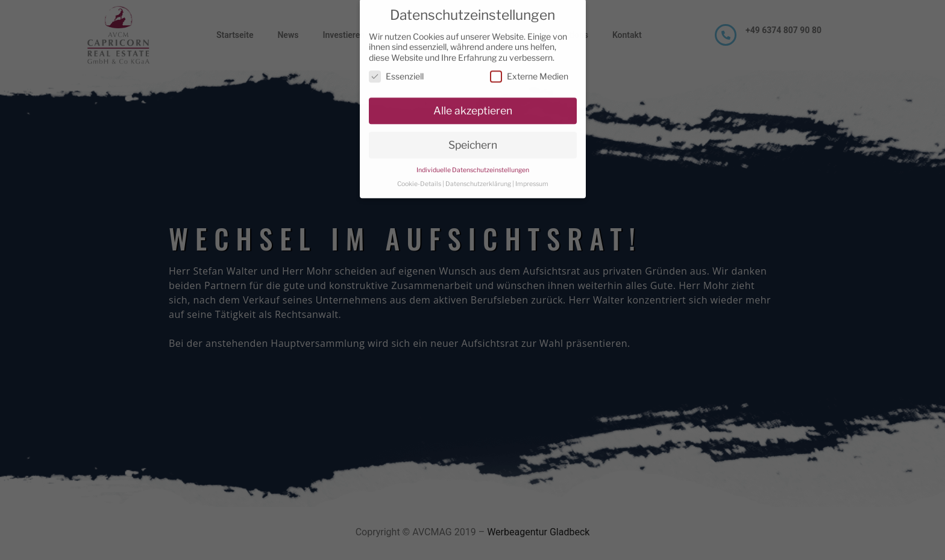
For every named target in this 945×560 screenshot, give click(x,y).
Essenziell (396, 68)
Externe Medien (529, 68)
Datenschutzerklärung (478, 176)
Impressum (532, 176)
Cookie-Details (419, 176)
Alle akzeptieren (473, 103)
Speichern (473, 137)
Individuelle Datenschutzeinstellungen (473, 162)
